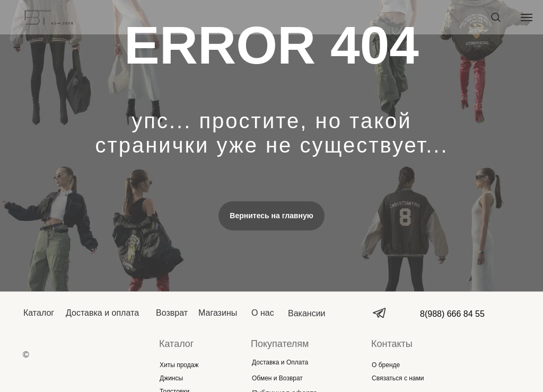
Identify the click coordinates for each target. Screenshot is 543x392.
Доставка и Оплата (280, 362)
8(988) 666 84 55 (452, 314)
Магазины (218, 313)
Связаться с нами (398, 378)
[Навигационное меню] (527, 17)
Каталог (39, 313)
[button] (496, 17)
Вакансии (307, 313)
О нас (263, 313)
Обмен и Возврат (277, 378)
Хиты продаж (179, 365)
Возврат (172, 313)
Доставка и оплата (102, 313)
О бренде (386, 365)
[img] (74, 355)
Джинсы (171, 378)
